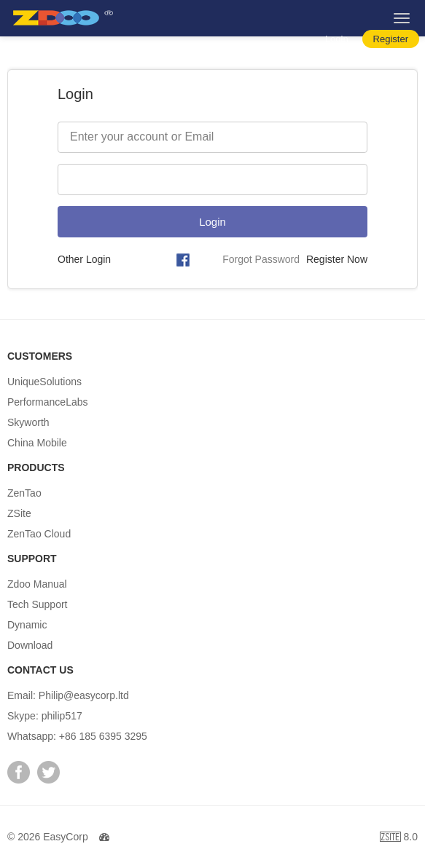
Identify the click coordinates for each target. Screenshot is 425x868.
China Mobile (37, 443)
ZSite (19, 513)
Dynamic (27, 625)
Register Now (337, 259)
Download (30, 645)
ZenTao (24, 493)
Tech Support (38, 604)
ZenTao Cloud (39, 534)
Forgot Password (261, 259)
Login (337, 39)
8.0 (399, 839)
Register (391, 39)
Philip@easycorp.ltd (84, 695)
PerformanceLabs (48, 402)
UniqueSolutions (44, 382)
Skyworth (28, 422)
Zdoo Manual (37, 584)
